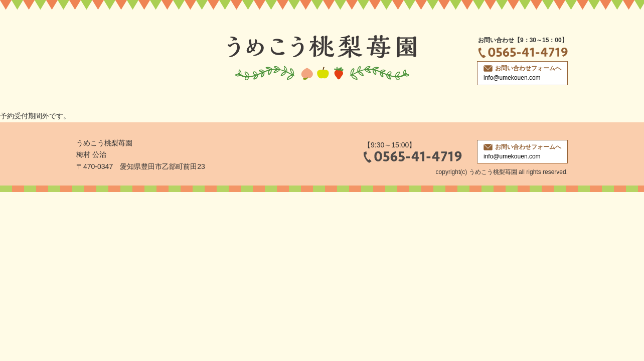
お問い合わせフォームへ (522, 68)
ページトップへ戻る (609, 323)
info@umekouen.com (512, 78)
